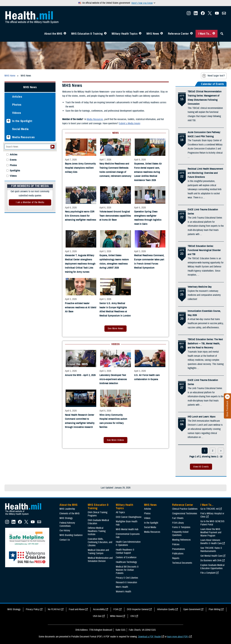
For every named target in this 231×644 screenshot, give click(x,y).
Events (13, 160)
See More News (116, 328)
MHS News (153, 34)
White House (116, 616)
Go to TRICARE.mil (210, 509)
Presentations (179, 549)
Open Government (192, 609)
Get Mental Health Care (211, 556)
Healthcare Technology (126, 562)
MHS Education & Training (87, 34)
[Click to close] (227, 397)
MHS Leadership (67, 509)
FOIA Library (178, 523)
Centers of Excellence (126, 557)
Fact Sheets (178, 518)
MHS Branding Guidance (71, 535)
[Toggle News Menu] (162, 34)
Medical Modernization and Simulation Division (100, 560)
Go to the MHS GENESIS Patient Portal (212, 523)
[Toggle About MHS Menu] (65, 34)
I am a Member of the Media (30, 202)
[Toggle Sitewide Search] (222, 34)
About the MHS (53, 34)
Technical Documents (182, 563)
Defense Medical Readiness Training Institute (97, 531)
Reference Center (178, 34)
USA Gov (97, 616)
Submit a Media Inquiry (130, 123)
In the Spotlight (22, 121)
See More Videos (115, 440)
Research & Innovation (126, 582)
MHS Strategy (66, 518)
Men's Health (122, 587)
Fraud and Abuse (77, 609)
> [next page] (221, 451)
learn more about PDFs (178, 637)
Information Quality (166, 609)
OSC (133, 616)
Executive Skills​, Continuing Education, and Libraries (100, 542)
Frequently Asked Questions (180, 534)
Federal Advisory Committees (67, 524)
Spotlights (15, 171)
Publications (178, 554)
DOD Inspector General (138, 609)
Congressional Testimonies (185, 514)
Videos (17, 113)
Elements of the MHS (70, 514)
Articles (17, 97)
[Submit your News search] (53, 147)
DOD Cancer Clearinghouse (129, 517)
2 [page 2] (213, 451)
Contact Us (65, 540)
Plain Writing (215, 609)
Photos (17, 105)
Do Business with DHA (211, 560)
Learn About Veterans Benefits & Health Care (211, 542)
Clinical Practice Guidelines (185, 509)
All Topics (120, 512)
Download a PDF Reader (150, 637)
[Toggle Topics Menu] (140, 34)
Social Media (20, 129)
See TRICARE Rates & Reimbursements (211, 550)
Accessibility (99, 609)
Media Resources (24, 137)
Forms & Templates (181, 527)
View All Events (201, 467)
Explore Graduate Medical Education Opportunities (212, 567)
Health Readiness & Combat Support (125, 551)
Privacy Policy (33, 609)
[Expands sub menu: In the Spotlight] (8, 121)
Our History (65, 530)
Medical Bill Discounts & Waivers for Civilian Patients (127, 570)
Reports (176, 558)
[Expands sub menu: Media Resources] (8, 137)
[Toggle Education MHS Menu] (105, 34)
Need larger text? (213, 76)
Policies (176, 544)
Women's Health (123, 592)
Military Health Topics (125, 34)
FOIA (116, 609)
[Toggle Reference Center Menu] (191, 34)
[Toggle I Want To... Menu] (214, 34)
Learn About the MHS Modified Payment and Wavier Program (211, 532)
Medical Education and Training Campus (98, 552)
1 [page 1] (205, 451)
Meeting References (181, 540)
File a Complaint (208, 573)
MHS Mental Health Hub (127, 529)
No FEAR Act (54, 609)
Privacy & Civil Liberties (127, 578)
